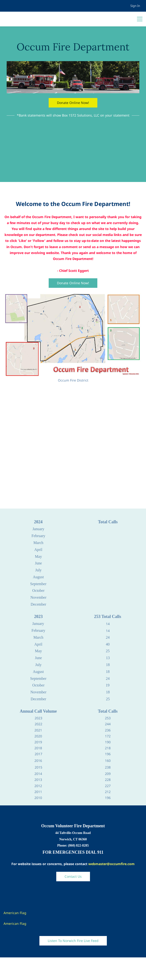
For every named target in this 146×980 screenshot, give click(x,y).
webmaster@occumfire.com (111, 864)
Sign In (135, 6)
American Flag (15, 913)
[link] (73, 64)
